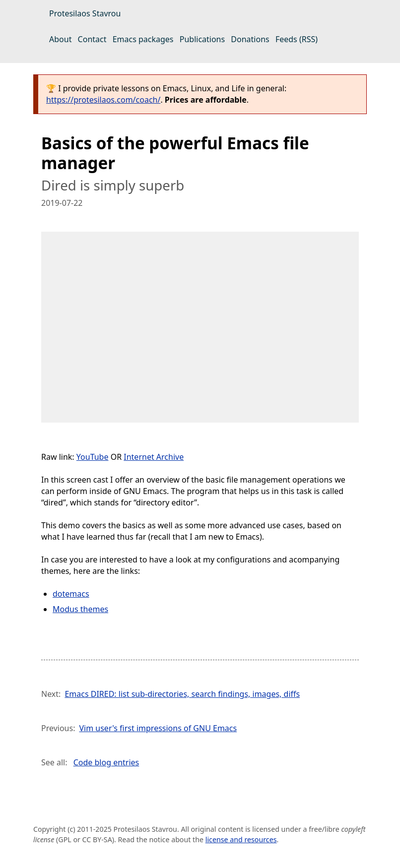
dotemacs (71, 594)
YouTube (93, 457)
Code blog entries (106, 762)
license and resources (241, 839)
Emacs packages (143, 39)
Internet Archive (154, 457)
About (60, 39)
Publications (202, 39)
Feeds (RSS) (297, 39)
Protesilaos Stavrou (85, 13)
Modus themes (80, 609)
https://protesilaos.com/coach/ (103, 100)
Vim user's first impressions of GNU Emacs (158, 728)
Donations (250, 39)
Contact (92, 39)
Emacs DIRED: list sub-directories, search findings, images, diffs (182, 694)
